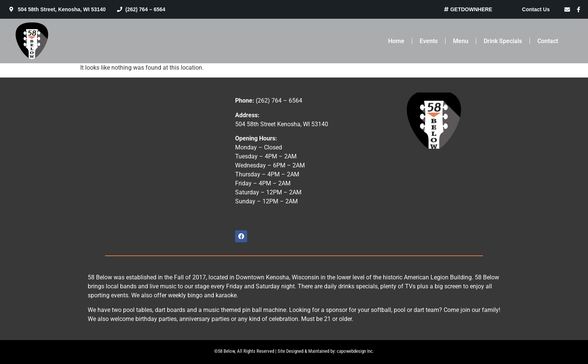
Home (396, 41)
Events (429, 41)
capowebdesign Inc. (355, 351)
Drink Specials (503, 41)
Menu (461, 41)
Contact (548, 41)
